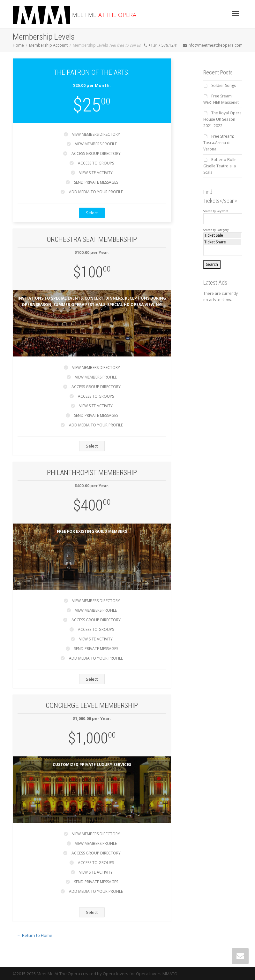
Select (92, 213)
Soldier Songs (224, 85)
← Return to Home (35, 935)
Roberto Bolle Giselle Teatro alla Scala (220, 166)
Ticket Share (222, 242)
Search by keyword (216, 211)
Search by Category (216, 230)
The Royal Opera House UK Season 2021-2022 (222, 119)
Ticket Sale (222, 235)
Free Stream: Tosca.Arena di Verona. (219, 143)
